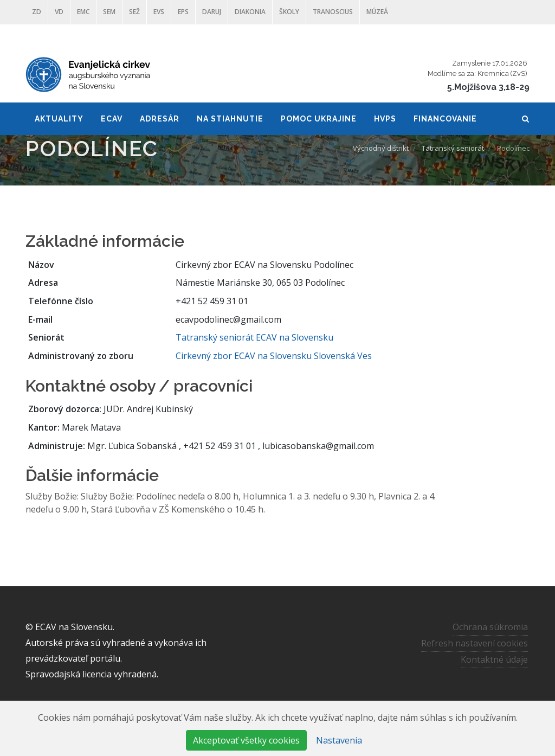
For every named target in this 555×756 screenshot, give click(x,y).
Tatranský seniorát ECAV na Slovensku (254, 337)
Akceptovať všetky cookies (246, 740)
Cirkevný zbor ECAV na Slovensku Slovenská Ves (274, 356)
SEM (109, 12)
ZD (37, 12)
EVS (159, 12)
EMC (83, 12)
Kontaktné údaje (494, 659)
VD (59, 12)
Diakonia (250, 12)
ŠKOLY (289, 12)
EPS (183, 12)
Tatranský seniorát (453, 148)
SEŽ (134, 12)
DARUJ (212, 12)
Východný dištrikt (381, 148)
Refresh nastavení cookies (475, 643)
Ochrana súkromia (490, 627)
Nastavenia (339, 740)
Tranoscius (333, 12)
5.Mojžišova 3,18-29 (488, 87)
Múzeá (377, 12)
